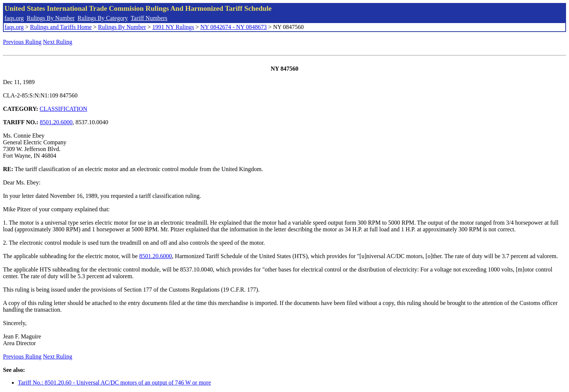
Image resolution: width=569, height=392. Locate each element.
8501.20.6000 (56, 122)
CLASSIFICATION (64, 109)
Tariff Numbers (149, 18)
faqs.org (14, 18)
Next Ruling (58, 42)
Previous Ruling (22, 42)
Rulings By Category (103, 18)
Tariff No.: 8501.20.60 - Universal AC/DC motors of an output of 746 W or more (114, 383)
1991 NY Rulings (173, 27)
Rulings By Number (51, 18)
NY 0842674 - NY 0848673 (234, 27)
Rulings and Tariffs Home (61, 27)
